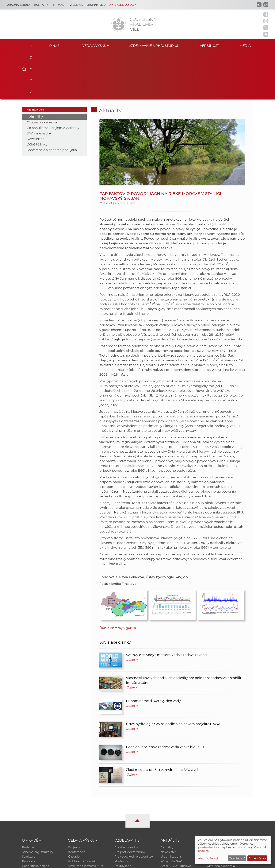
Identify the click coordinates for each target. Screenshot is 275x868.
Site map (194, 863)
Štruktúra (29, 810)
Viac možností (208, 858)
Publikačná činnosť (82, 815)
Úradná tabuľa (171, 810)
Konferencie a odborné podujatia (52, 103)
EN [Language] (266, 5)
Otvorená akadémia (42, 75)
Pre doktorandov (126, 800)
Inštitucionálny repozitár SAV (227, 800)
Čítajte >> (132, 613)
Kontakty (41, 5)
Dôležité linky (37, 97)
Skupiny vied (96, 5)
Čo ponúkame (171, 825)
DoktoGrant (123, 820)
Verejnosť (209, 45)
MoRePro (121, 815)
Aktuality (36, 70)
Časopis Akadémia (220, 815)
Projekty (74, 800)
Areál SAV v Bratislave (176, 820)
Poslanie (28, 800)
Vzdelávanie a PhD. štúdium (155, 45)
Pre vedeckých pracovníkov (134, 810)
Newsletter (35, 92)
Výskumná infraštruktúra (86, 820)
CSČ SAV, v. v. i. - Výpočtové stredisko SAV (79, 863)
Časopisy (74, 810)
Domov (30, 45)
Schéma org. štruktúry (38, 805)
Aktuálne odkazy (123, 5)
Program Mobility (127, 825)
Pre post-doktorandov (130, 805)
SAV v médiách (38, 86)
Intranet (59, 5)
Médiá (247, 45)
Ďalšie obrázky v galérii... (119, 581)
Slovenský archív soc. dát (224, 805)
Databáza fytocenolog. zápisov (228, 810)
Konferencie (77, 805)
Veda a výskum (96, 45)
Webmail (76, 5)
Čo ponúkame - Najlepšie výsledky (53, 81)
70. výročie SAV (171, 815)
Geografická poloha (36, 820)
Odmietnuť (237, 858)
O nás (54, 45)
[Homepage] (119, 24)
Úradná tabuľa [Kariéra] (19, 5)
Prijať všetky (257, 858)
